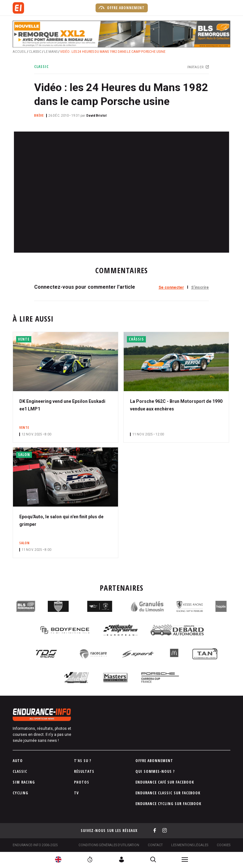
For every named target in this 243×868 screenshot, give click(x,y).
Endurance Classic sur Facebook (168, 793)
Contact (155, 845)
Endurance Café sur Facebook (165, 782)
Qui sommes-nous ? (155, 771)
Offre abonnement (122, 8)
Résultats (84, 771)
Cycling (20, 793)
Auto (18, 761)
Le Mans (51, 52)
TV (76, 793)
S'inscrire (200, 287)
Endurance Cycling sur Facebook (168, 804)
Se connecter (171, 287)
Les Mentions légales (190, 845)
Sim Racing (24, 782)
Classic (35, 52)
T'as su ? (83, 761)
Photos (82, 782)
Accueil (19, 52)
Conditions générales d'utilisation (109, 845)
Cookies (224, 845)
